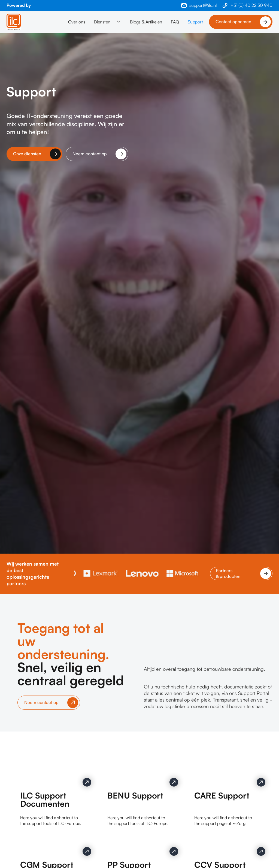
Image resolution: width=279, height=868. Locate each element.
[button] (108, 22)
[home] (14, 22)
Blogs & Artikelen (146, 22)
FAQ (175, 22)
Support (195, 22)
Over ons (77, 22)
